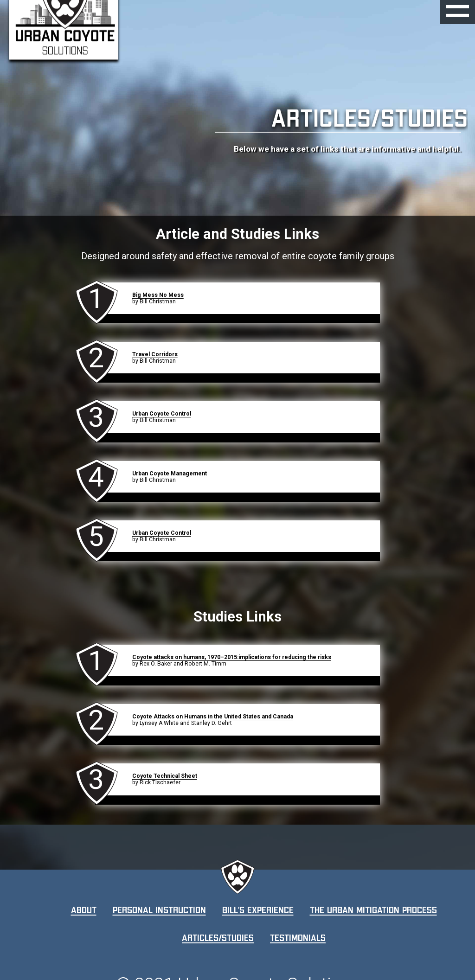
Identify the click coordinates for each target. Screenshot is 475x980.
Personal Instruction (159, 910)
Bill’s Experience (258, 910)
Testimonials (298, 938)
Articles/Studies (218, 938)
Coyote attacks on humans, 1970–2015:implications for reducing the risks (232, 657)
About (84, 910)
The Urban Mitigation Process (373, 910)
